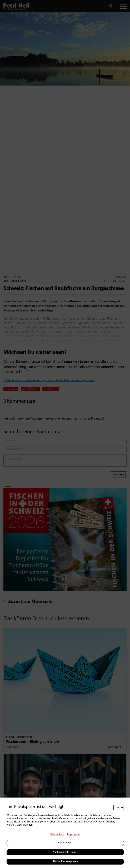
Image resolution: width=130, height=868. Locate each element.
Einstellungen (65, 843)
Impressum (73, 834)
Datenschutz (57, 834)
